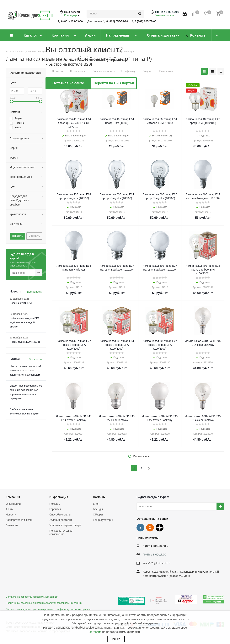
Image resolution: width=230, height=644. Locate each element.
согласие (95, 632)
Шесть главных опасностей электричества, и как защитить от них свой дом (25, 370)
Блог (96, 504)
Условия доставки (61, 520)
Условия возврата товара (65, 525)
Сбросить (34, 236)
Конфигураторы (103, 520)
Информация (59, 497)
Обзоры (98, 515)
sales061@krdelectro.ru (157, 563)
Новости (11, 515)
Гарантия (55, 509)
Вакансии (12, 525)
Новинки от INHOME (21, 303)
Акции (10, 509)
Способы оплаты (60, 515)
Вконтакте (140, 528)
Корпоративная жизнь (19, 520)
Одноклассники (150, 528)
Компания (13, 497)
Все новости (35, 292)
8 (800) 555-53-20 (117, 21)
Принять (116, 639)
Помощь (55, 504)
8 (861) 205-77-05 (146, 21)
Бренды (98, 509)
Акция (62, 85)
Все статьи (36, 359)
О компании (13, 504)
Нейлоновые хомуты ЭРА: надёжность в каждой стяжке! (25, 322)
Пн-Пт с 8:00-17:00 (167, 12)
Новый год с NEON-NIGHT (25, 342)
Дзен (160, 528)
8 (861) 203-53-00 (72, 21)
